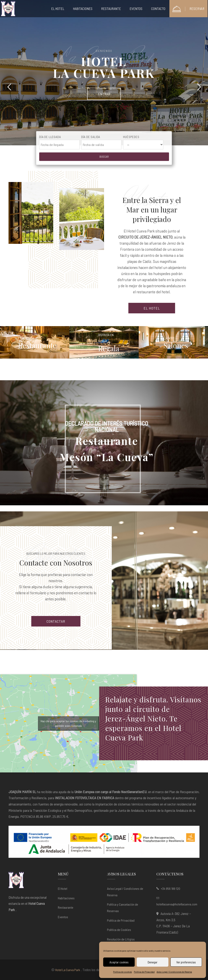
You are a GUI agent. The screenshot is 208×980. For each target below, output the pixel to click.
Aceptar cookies (119, 962)
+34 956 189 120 (171, 888)
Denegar (153, 962)
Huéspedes (131, 137)
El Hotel (63, 888)
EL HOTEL (152, 308)
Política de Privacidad (144, 972)
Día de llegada (50, 137)
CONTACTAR (56, 621)
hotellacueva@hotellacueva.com (177, 904)
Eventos (63, 917)
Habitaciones (66, 898)
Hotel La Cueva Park (68, 970)
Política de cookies (122, 972)
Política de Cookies (119, 930)
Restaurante (66, 907)
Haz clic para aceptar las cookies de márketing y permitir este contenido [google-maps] (68, 723)
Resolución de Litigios (121, 939)
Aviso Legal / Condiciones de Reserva (174, 972)
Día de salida (91, 137)
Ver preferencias (186, 962)
